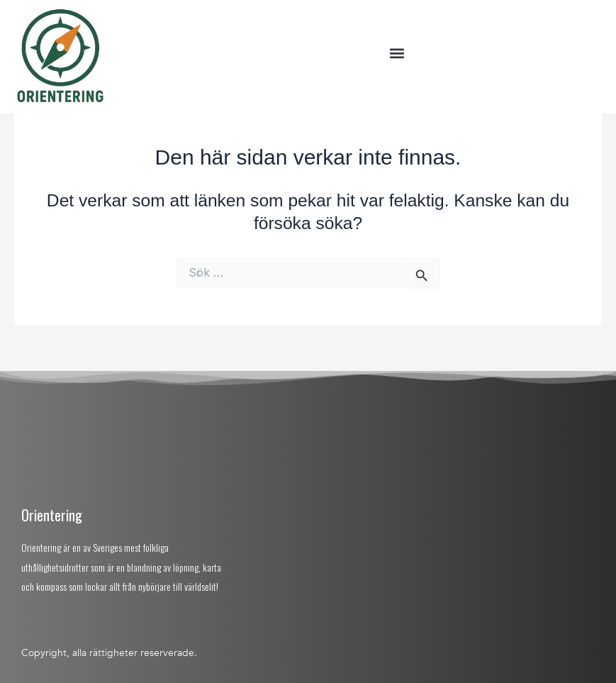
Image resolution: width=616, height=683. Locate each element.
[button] (397, 54)
